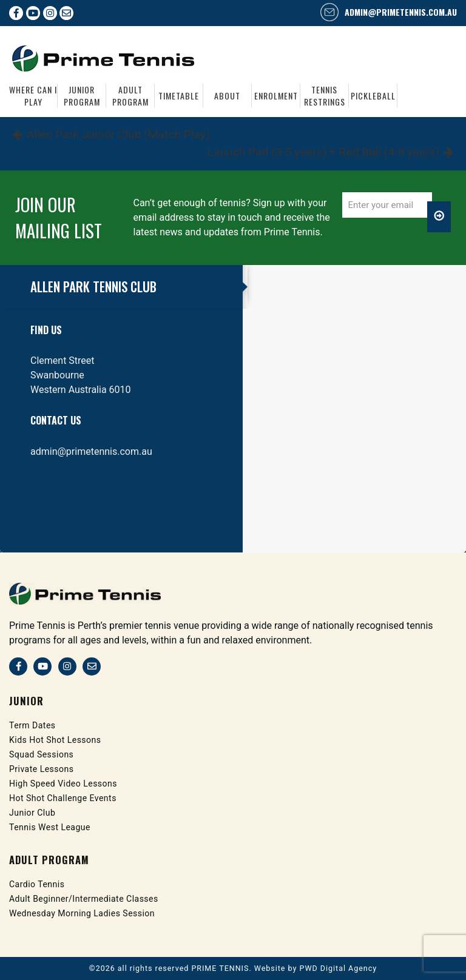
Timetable (179, 96)
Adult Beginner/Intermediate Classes (84, 899)
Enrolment (276, 96)
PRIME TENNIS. (221, 968)
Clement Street (62, 361)
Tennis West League (50, 827)
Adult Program (130, 96)
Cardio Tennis (37, 884)
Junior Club (32, 813)
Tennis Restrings (325, 96)
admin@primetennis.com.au (401, 12)
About (227, 96)
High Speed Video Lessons (63, 784)
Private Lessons (42, 769)
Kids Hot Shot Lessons (55, 740)
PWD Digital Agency (339, 968)
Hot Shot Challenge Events (63, 798)
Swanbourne (57, 375)
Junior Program (82, 96)
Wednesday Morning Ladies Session (82, 913)
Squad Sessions (42, 754)
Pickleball (373, 96)
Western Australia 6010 (81, 390)
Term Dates (32, 725)
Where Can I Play (33, 96)
